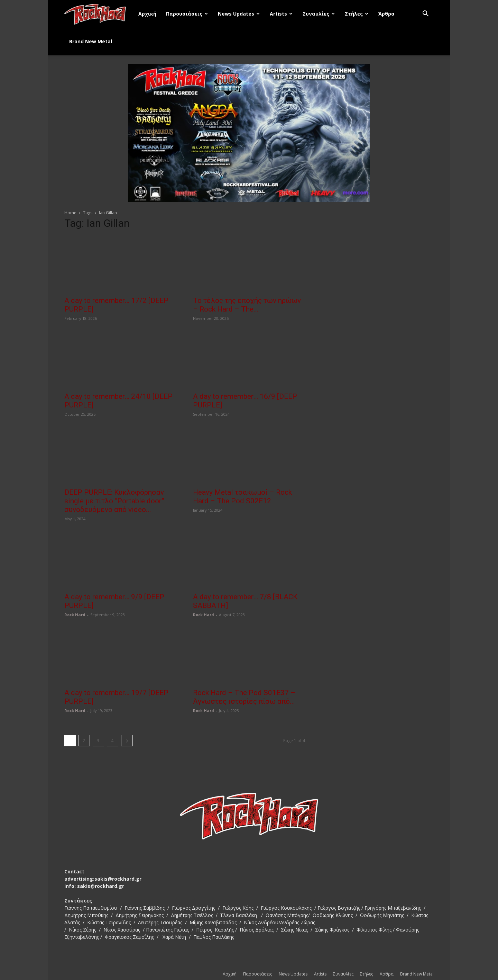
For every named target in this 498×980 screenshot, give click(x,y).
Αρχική (147, 14)
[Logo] (99, 14)
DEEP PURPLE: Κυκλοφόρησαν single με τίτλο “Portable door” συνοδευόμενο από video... (114, 501)
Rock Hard (75, 615)
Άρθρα (386, 14)
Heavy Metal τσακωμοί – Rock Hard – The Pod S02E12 (242, 497)
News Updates (239, 14)
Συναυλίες (319, 14)
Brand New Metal (91, 41)
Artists (281, 14)
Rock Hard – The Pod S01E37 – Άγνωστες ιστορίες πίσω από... (244, 697)
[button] (425, 14)
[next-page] (127, 741)
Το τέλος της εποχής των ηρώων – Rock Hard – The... (247, 305)
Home (70, 213)
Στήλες (357, 14)
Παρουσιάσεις (187, 14)
